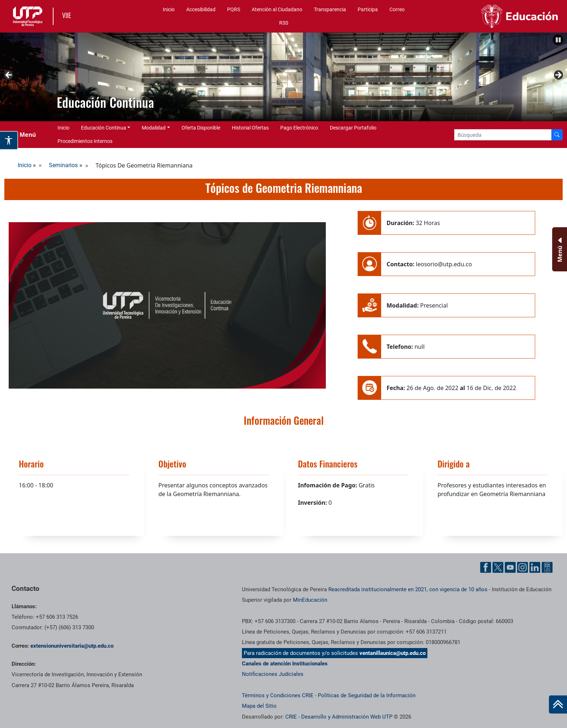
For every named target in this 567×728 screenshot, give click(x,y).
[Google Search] (503, 135)
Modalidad (154, 128)
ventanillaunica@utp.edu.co (393, 653)
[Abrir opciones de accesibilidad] (9, 140)
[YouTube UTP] (510, 567)
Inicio (169, 9)
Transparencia (330, 9)
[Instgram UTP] (523, 567)
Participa (368, 9)
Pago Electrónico (299, 128)
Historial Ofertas (250, 128)
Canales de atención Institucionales (285, 664)
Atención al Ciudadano (277, 9)
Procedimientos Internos (85, 141)
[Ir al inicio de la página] (558, 704)
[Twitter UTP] (498, 567)
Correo (397, 9)
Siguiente (558, 75)
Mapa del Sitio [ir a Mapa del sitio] (259, 706)
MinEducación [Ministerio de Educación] (310, 600)
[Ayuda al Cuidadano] (547, 567)
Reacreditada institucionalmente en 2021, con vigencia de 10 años (408, 589)
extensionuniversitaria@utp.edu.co (72, 646)
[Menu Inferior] (559, 249)
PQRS (234, 9)
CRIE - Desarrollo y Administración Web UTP (339, 717)
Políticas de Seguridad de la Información (367, 695)
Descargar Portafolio (353, 128)
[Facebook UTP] (486, 567)
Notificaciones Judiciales (273, 674)
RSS (284, 23)
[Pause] (558, 40)
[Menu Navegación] (23, 135)
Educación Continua (104, 128)
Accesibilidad (201, 9)
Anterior (9, 75)
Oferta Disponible (201, 128)
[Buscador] (557, 135)
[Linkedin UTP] (535, 567)
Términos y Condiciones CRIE (278, 695)
